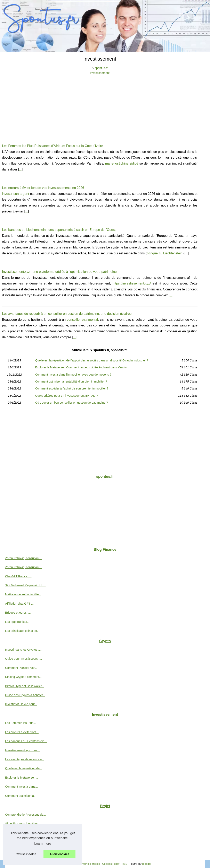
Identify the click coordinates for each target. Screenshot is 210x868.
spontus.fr (101, 68)
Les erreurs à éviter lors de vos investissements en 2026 (43, 188)
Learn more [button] (43, 844)
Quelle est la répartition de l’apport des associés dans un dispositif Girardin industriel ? (91, 360)
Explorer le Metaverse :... (22, 778)
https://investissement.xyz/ (132, 283)
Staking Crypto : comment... (23, 677)
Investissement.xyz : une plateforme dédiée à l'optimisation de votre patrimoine (59, 272)
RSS (124, 864)
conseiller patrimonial (82, 320)
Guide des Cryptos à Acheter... (25, 695)
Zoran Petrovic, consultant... (23, 558)
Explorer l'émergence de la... (24, 842)
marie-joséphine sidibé (122, 163)
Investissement (100, 73)
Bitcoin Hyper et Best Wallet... (25, 686)
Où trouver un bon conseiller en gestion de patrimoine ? (71, 403)
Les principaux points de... (22, 631)
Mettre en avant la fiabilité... (23, 594)
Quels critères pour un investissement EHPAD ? (66, 396)
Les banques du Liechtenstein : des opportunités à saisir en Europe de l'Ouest (59, 230)
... (20, 169)
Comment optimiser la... (21, 796)
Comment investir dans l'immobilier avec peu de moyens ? (73, 375)
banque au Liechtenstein (165, 253)
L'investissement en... (19, 851)
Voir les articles (91, 864)
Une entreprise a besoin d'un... (25, 833)
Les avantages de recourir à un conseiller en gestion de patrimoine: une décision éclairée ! (68, 314)
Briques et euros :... (18, 613)
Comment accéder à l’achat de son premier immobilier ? (72, 388)
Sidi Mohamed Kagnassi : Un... (25, 585)
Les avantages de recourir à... (25, 759)
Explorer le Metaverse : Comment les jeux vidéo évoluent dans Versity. (81, 367)
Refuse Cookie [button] (26, 854)
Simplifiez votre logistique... (23, 824)
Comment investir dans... (21, 787)
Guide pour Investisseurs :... (23, 659)
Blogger (147, 864)
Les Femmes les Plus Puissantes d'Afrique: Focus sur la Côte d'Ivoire (53, 146)
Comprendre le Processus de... (25, 815)
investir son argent (16, 194)
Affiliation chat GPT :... (20, 604)
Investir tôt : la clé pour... (21, 704)
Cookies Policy (111, 864)
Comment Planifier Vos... (21, 668)
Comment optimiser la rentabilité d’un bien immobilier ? (71, 382)
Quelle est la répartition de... (24, 768)
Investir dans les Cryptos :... (23, 650)
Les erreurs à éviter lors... (22, 732)
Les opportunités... (17, 622)
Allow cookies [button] (59, 854)
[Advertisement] (100, 106)
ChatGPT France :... (18, 576)
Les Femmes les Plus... (21, 723)
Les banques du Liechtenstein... (26, 741)
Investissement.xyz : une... (23, 750)
